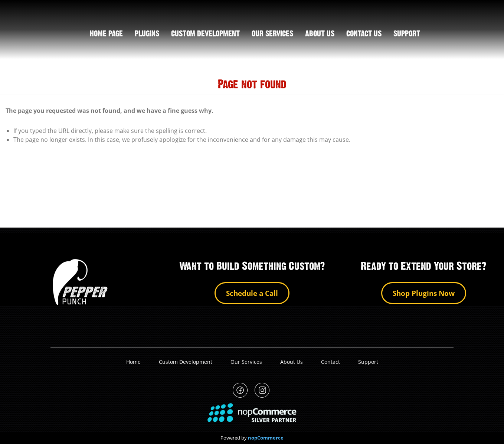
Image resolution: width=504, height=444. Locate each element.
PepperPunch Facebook (240, 390)
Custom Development (205, 34)
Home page (106, 34)
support (407, 34)
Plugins (147, 34)
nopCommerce (266, 438)
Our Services (272, 34)
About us (320, 34)
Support (368, 362)
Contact (330, 362)
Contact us (364, 34)
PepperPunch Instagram (262, 390)
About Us (292, 362)
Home (133, 362)
